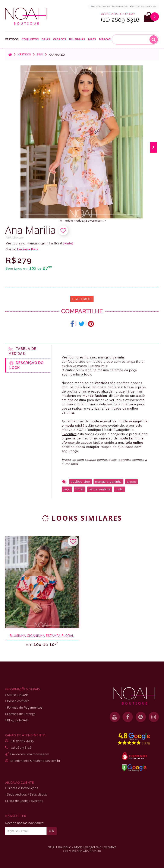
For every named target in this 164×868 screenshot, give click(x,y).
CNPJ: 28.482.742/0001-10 (82, 851)
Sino (40, 55)
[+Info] (68, 244)
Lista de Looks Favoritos (24, 801)
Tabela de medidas (22, 351)
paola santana (100, 489)
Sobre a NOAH (17, 695)
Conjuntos (30, 39)
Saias (46, 39)
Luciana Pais (28, 249)
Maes (92, 39)
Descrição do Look (26, 365)
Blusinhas (77, 39)
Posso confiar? (17, 701)
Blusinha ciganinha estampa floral (42, 636)
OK (52, 831)
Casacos (60, 39)
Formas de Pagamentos (24, 707)
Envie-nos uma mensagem (30, 754)
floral (80, 489)
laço (67, 489)
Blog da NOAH (17, 720)
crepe (131, 482)
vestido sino (81, 482)
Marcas (105, 39)
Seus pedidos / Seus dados (26, 794)
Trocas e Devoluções (22, 788)
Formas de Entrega (20, 714)
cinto (119, 489)
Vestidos (12, 39)
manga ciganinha (108, 482)
